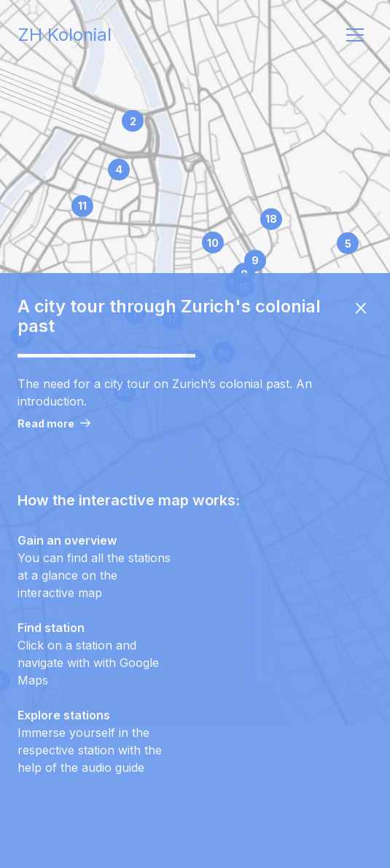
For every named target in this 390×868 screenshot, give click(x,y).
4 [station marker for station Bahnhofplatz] (119, 169)
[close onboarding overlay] (361, 316)
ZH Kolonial (65, 35)
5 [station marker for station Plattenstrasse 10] (348, 244)
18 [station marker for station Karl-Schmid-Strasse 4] (271, 219)
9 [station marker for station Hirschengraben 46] (255, 260)
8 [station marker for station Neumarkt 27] (244, 274)
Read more (54, 431)
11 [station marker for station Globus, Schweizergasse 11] (82, 206)
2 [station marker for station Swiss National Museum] (133, 121)
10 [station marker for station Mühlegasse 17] (213, 243)
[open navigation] (355, 35)
